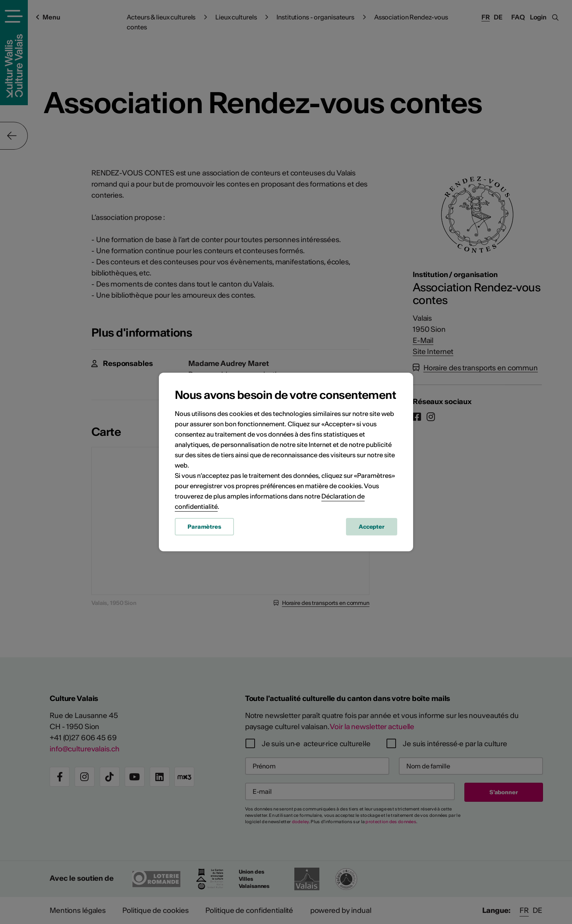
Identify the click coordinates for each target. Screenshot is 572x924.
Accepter (372, 527)
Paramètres (204, 527)
